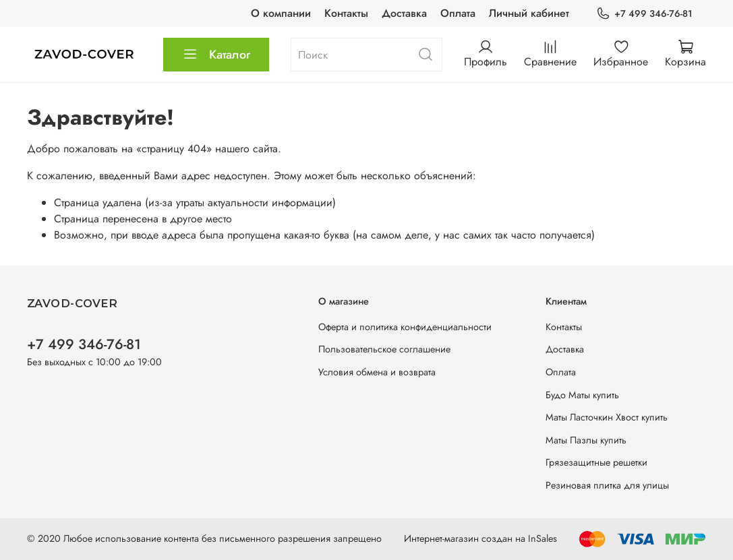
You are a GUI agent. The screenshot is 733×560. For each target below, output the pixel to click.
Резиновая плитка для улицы (607, 485)
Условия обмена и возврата (377, 372)
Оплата (458, 13)
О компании (281, 13)
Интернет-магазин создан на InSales (480, 538)
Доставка (404, 13)
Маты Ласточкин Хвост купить (607, 417)
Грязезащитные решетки (596, 462)
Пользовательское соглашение (384, 349)
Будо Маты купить (582, 395)
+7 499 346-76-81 (644, 14)
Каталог (216, 55)
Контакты (346, 13)
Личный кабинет (529, 13)
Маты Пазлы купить (586, 440)
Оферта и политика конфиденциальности (405, 327)
